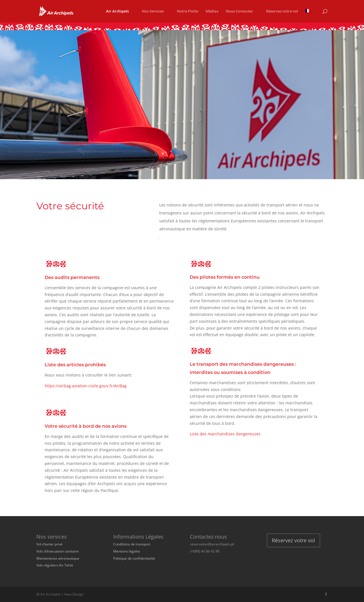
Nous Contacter (239, 11)
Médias (212, 11)
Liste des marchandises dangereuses (226, 434)
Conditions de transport (132, 544)
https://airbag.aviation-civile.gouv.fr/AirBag (86, 386)
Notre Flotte (188, 11)
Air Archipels (117, 11)
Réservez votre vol (282, 11)
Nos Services (153, 11)
